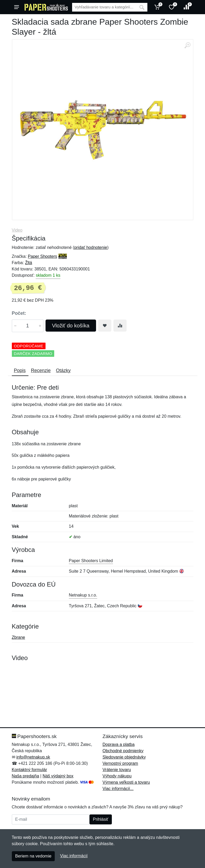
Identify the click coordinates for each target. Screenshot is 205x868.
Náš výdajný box (58, 776)
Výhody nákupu (117, 776)
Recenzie (41, 370)
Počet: (19, 313)
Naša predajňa (26, 776)
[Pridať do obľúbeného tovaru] (105, 326)
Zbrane (19, 637)
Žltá (29, 263)
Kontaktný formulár (29, 770)
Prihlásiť (101, 819)
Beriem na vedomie (33, 856)
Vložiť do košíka (71, 326)
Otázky (63, 370)
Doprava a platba (119, 744)
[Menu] (17, 7)
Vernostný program (120, 763)
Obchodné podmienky (123, 751)
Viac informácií (74, 856)
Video (17, 230)
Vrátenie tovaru (117, 770)
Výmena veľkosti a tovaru (126, 782)
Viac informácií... (118, 789)
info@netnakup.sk (33, 757)
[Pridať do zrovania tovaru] (120, 326)
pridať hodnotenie (91, 247)
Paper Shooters (42, 256)
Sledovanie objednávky (124, 757)
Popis (20, 370)
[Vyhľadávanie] (104, 7)
